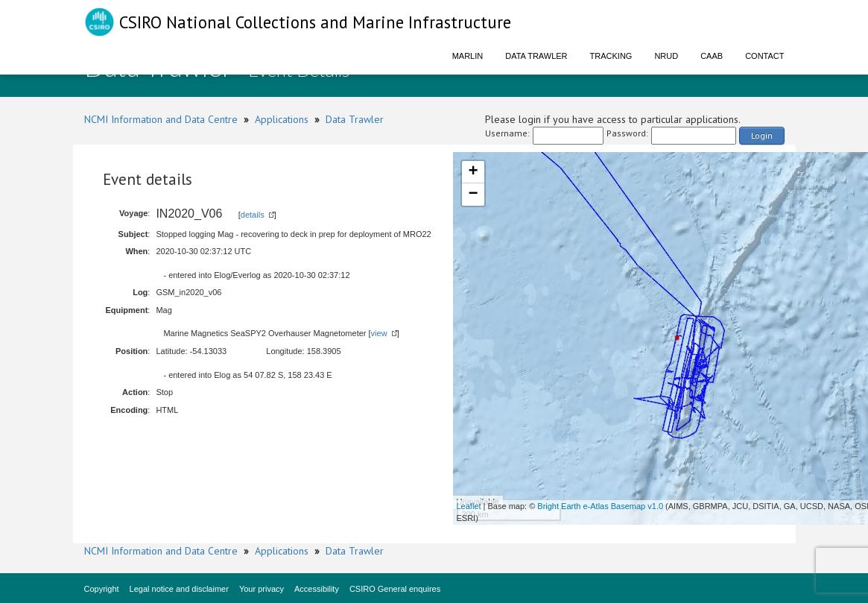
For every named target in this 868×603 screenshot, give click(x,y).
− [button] (473, 195)
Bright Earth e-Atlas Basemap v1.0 (600, 506)
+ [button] (473, 172)
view (379, 333)
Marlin (468, 56)
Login (762, 135)
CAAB (712, 56)
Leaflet (469, 506)
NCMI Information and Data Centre (161, 119)
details (253, 215)
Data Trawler (536, 56)
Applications (282, 119)
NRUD (666, 56)
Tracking (611, 56)
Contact (764, 56)
